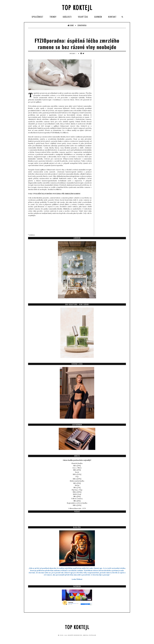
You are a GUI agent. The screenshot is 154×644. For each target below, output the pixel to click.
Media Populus (90, 635)
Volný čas (83, 17)
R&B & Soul (77, 494)
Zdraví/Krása (82, 25)
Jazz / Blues (77, 468)
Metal (77, 485)
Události (67, 17)
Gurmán (98, 17)
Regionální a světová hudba (77, 503)
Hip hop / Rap (77, 490)
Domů (71, 25)
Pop (77, 476)
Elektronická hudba (77, 481)
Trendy (53, 17)
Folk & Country (77, 499)
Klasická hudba (77, 463)
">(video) (31, 235)
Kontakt (112, 17)
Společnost (38, 17)
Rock (77, 472)
